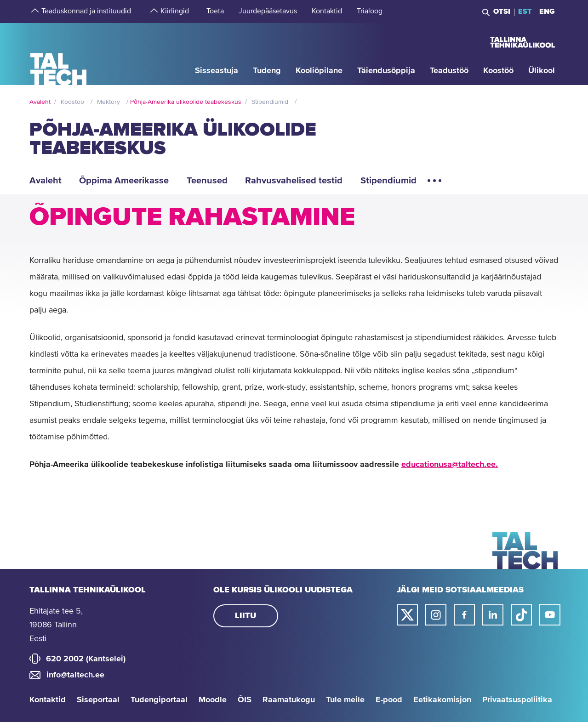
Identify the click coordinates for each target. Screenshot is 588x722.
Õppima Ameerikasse (124, 181)
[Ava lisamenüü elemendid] (434, 184)
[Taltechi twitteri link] (407, 615)
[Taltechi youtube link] (550, 615)
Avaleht (40, 102)
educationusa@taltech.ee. (450, 465)
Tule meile (345, 700)
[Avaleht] (59, 54)
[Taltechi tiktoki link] (521, 615)
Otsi (502, 11)
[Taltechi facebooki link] (464, 615)
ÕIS (245, 700)
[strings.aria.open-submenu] (34, 11)
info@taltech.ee (75, 675)
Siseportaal (98, 700)
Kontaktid (48, 700)
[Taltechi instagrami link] (436, 615)
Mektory (108, 102)
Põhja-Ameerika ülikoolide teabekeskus (186, 102)
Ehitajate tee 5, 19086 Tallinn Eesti (56, 625)
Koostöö (72, 102)
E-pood (389, 700)
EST (525, 11)
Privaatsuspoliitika (517, 700)
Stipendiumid (270, 102)
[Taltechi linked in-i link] (493, 615)
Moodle (213, 700)
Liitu (245, 616)
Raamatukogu (289, 700)
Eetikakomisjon (442, 700)
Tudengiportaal (159, 700)
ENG (547, 11)
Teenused (207, 181)
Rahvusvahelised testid (294, 181)
